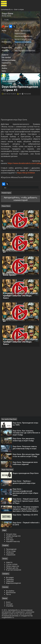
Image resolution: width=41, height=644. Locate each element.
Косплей (10, 628)
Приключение (26, 33)
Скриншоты (7, 68)
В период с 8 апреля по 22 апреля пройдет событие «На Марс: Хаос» (20, 314)
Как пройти (7, 62)
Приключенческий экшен (24, 39)
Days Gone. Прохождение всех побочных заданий (26, 486)
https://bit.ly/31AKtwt (26, 185)
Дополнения (11, 617)
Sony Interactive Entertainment (26, 55)
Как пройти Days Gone (10, 438)
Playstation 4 (20, 45)
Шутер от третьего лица (24, 42)
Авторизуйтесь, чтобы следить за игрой (17, 25)
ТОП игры (10, 563)
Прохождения (12, 573)
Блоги (9, 626)
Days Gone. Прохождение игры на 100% (26, 443)
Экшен (18, 33)
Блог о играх (19, 10)
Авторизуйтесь (11, 212)
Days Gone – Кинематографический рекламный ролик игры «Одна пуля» (26, 516)
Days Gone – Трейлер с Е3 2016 (26, 541)
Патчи (9, 618)
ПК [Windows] (20, 48)
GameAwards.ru (7, 10)
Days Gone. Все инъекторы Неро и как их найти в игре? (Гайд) (27, 477)
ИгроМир (10, 630)
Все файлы (11, 615)
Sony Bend (19, 52)
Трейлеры (10, 603)
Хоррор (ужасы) (21, 36)
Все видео (10, 601)
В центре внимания (14, 594)
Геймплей (10, 605)
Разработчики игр (13, 565)
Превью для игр (13, 592)
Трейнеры (10, 577)
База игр (10, 561)
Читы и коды (11, 575)
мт (4, 245)
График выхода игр (14, 559)
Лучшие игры (12, 558)
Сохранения (11, 578)
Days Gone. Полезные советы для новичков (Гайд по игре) (25, 469)
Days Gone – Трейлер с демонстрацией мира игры (24, 506)
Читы (4, 77)
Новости (6, 59)
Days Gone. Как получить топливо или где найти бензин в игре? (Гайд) (26, 452)
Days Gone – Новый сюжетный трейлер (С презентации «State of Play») (26, 525)
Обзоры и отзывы (9, 65)
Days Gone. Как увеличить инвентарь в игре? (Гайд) (24, 460)
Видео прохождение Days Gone (26, 496)
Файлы (5, 74)
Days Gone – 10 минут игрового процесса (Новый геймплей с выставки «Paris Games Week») (26, 534)
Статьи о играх (12, 588)
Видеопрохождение (14, 607)
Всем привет (9, 292)
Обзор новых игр (13, 590)
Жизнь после (7, 17)
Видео (5, 71)
